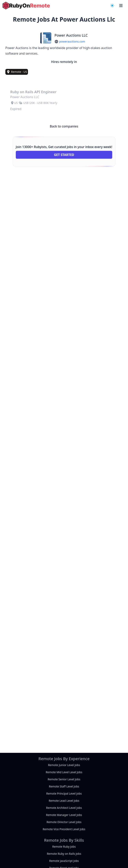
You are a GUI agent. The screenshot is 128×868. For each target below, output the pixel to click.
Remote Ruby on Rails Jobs (64, 854)
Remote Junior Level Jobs (64, 765)
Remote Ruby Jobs (64, 847)
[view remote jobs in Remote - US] (17, 72)
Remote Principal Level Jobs (64, 793)
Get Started (64, 155)
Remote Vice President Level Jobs (64, 829)
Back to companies (64, 126)
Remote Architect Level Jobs (64, 808)
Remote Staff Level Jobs (64, 786)
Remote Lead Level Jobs (64, 801)
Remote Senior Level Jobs (64, 779)
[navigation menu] (112, 6)
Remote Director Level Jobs (64, 822)
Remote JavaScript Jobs (64, 861)
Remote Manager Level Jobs (64, 815)
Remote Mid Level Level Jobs (64, 772)
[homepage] (26, 6)
